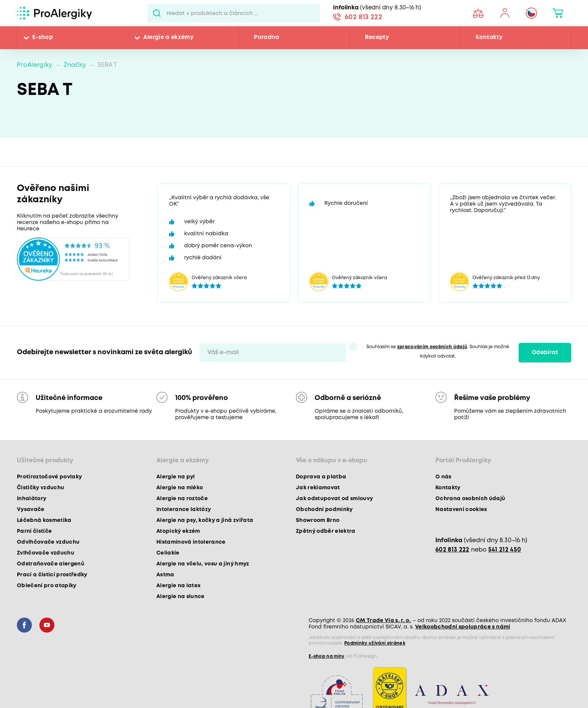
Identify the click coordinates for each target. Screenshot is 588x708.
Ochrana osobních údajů (470, 499)
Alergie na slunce (181, 597)
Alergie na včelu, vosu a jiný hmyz (203, 564)
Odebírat (545, 353)
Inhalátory (31, 499)
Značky (75, 65)
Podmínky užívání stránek (375, 643)
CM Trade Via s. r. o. (383, 621)
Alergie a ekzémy (168, 38)
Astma (165, 575)
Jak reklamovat (318, 488)
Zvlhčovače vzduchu (46, 553)
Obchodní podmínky (324, 510)
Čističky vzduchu (40, 488)
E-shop (43, 38)
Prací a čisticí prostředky (52, 575)
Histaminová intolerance (191, 542)
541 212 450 (505, 550)
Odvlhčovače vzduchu (48, 542)
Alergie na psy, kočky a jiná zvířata (205, 520)
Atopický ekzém (178, 531)
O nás (443, 477)
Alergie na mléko (180, 488)
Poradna (266, 38)
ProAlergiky (35, 65)
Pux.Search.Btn (157, 13)
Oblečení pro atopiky (47, 586)
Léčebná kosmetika (44, 520)
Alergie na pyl (176, 477)
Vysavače (31, 510)
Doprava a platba (321, 477)
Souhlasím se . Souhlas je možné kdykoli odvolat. (438, 352)
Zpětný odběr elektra (326, 531)
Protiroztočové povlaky (49, 477)
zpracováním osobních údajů (432, 347)
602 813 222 (363, 17)
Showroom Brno (318, 520)
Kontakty (489, 38)
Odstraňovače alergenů (51, 564)
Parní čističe (34, 531)
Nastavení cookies (461, 510)
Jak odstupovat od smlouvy (334, 499)
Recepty (377, 38)
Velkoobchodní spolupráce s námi (463, 627)
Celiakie (168, 553)
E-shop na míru (327, 656)
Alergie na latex (178, 586)
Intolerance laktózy (184, 510)
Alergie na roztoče (182, 499)
